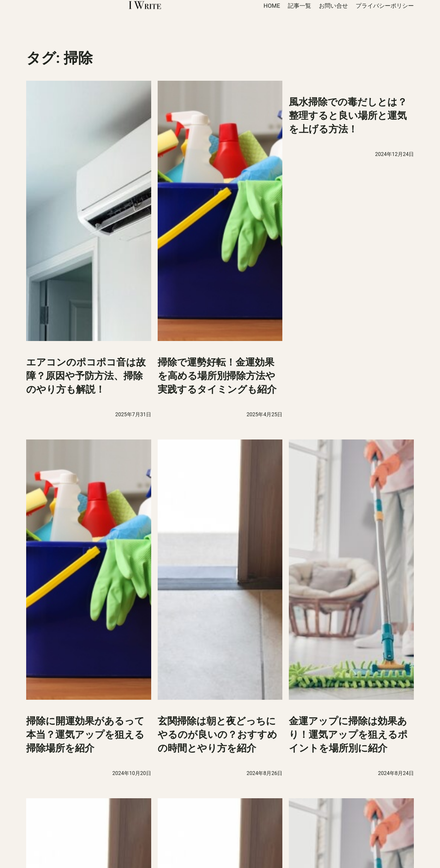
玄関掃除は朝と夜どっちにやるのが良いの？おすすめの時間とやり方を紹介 (217, 734)
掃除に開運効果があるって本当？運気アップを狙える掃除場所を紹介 (85, 734)
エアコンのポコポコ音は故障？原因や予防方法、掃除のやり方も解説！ (86, 376)
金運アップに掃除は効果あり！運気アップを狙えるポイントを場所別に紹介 (348, 734)
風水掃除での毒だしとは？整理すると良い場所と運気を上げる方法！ (348, 115)
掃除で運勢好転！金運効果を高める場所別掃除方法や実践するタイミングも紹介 (218, 376)
